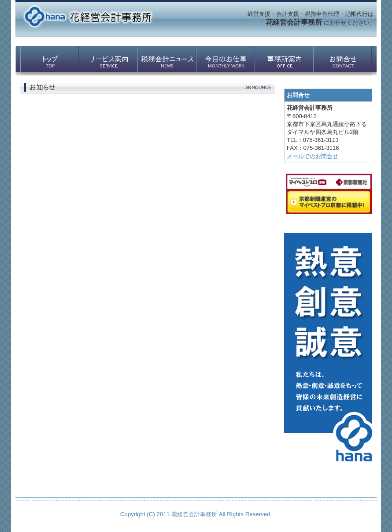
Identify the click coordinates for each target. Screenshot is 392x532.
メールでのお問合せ (312, 156)
